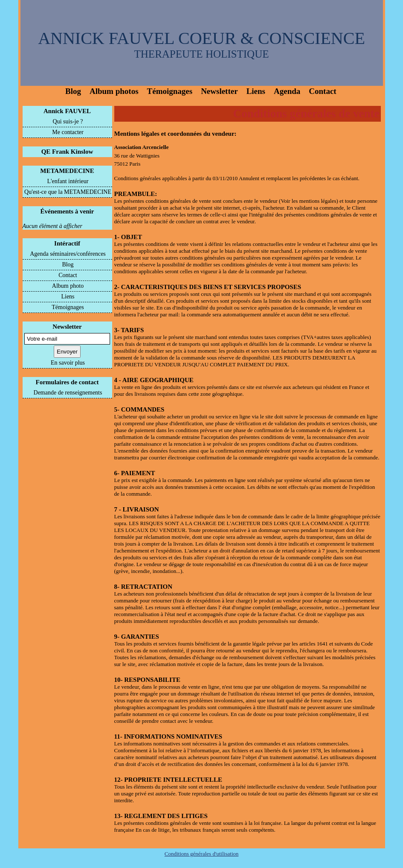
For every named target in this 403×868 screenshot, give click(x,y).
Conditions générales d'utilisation (202, 854)
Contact (322, 91)
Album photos (114, 91)
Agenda (287, 91)
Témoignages (170, 91)
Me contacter (68, 132)
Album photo (68, 286)
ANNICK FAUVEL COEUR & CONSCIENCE (201, 38)
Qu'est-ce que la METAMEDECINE (68, 192)
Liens (256, 91)
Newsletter (219, 91)
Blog (73, 91)
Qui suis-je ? (68, 121)
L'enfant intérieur (68, 181)
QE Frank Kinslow (67, 152)
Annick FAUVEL (67, 111)
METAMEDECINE (67, 171)
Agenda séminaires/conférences (68, 254)
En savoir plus (68, 363)
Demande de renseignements (68, 393)
